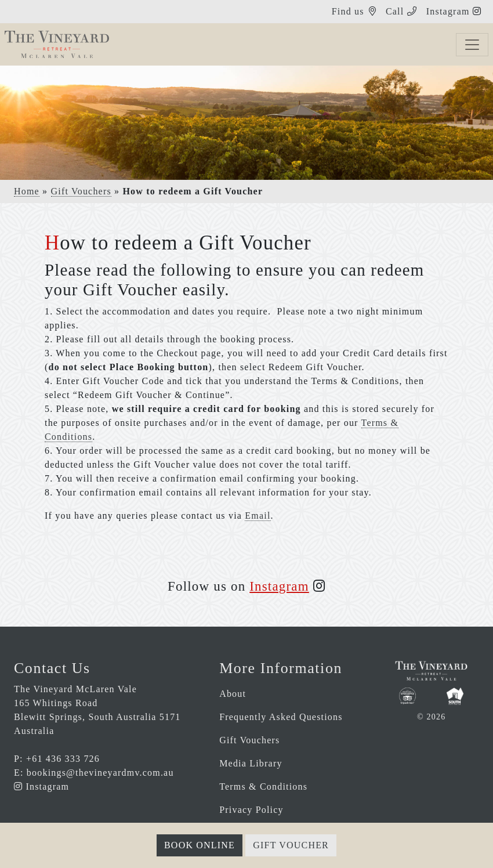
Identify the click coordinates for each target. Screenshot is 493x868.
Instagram (449, 11)
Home (27, 191)
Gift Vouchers (81, 191)
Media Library (251, 763)
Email (258, 516)
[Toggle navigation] (472, 45)
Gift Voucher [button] (291, 845)
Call (395, 11)
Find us (348, 11)
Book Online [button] (200, 845)
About (233, 694)
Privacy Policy (251, 810)
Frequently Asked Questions (281, 717)
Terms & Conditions (263, 786)
